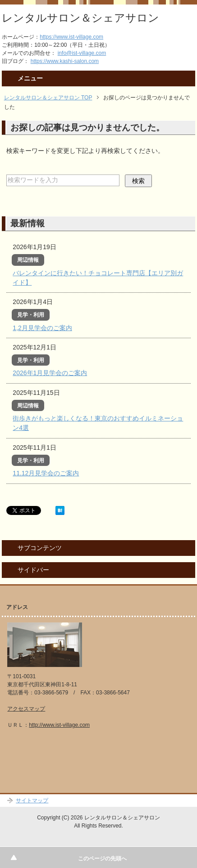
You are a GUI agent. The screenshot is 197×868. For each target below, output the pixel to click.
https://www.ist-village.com (71, 37)
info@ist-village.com (82, 53)
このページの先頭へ (102, 859)
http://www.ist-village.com (59, 725)
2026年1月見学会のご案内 (50, 373)
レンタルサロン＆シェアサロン (80, 18)
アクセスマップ (26, 709)
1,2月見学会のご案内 (42, 328)
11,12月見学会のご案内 (46, 473)
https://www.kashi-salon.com (65, 61)
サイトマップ (32, 801)
